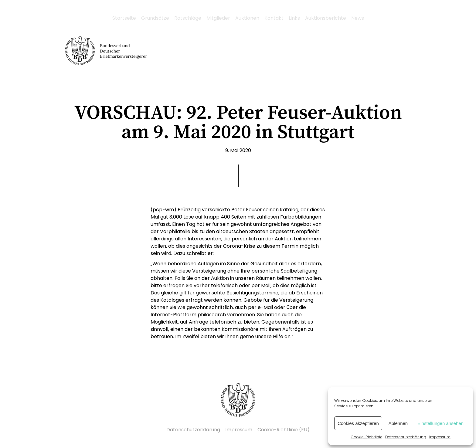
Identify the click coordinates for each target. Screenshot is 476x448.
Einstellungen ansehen (440, 423)
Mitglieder (218, 18)
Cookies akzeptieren (358, 423)
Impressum (440, 437)
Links (294, 18)
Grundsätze (155, 18)
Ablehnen (398, 423)
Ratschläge (188, 18)
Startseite (124, 18)
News (358, 18)
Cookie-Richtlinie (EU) (284, 430)
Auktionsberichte (326, 18)
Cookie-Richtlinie (366, 437)
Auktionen (247, 18)
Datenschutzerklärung (406, 437)
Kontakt (274, 18)
